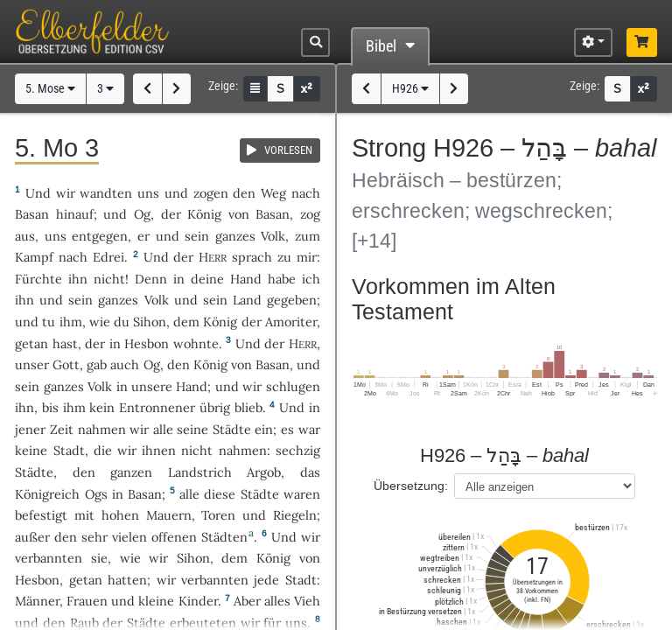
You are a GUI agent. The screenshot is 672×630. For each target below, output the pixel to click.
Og (142, 214)
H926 (410, 89)
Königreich (47, 494)
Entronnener (157, 407)
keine (31, 450)
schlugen (293, 386)
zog (310, 214)
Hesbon (147, 343)
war (309, 429)
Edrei (108, 257)
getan (31, 343)
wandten (106, 193)
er (143, 236)
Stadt (69, 450)
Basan (32, 214)
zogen (211, 193)
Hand (246, 279)
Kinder (198, 601)
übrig (215, 407)
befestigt (41, 515)
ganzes (235, 236)
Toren (218, 515)
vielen (129, 537)
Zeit (62, 429)
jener (30, 429)
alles (277, 601)
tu (49, 322)
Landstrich (200, 472)
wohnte (196, 343)
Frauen (87, 601)
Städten (224, 537)
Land (247, 300)
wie (100, 322)
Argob (264, 472)
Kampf (34, 257)
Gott (66, 364)
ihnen (159, 450)
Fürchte (38, 279)
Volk (273, 236)
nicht (109, 279)
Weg (273, 193)
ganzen (131, 472)
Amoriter (291, 322)
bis (50, 407)
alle (163, 429)
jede (266, 580)
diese (220, 494)
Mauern (169, 515)
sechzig (298, 450)
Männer (37, 601)
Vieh (307, 601)
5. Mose (50, 89)
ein (264, 429)
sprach (252, 257)
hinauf (75, 214)
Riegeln (295, 515)
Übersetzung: (411, 486)
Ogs (96, 494)
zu (284, 257)
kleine (156, 601)
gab (97, 364)
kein (102, 407)
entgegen (100, 236)
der (95, 343)
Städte (232, 429)
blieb (248, 407)
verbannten (49, 558)
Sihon (150, 322)
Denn (151, 279)
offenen (174, 537)
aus (25, 236)
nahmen (102, 429)
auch (125, 364)
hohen (120, 515)
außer (32, 537)
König (204, 214)
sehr (94, 537)
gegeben (292, 300)
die (103, 450)
